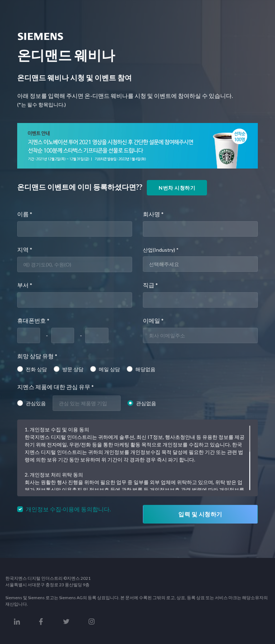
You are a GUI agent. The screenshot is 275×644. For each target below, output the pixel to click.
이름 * (25, 214)
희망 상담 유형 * (37, 356)
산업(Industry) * (161, 250)
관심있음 (36, 403)
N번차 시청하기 (177, 188)
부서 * (25, 285)
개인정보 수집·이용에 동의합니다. (68, 509)
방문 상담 (73, 369)
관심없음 (146, 403)
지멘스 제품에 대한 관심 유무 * (56, 387)
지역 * (25, 249)
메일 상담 (109, 369)
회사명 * (153, 214)
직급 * (150, 285)
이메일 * (153, 320)
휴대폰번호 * (33, 320)
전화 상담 (36, 369)
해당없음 (145, 369)
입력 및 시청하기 (200, 514)
